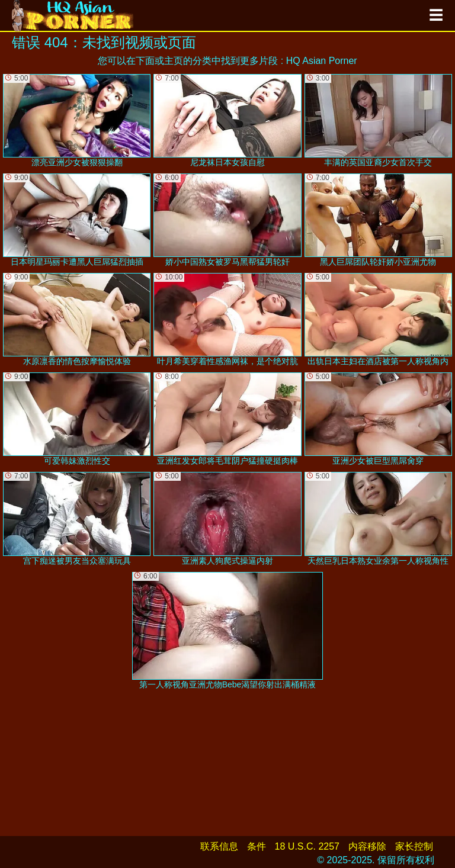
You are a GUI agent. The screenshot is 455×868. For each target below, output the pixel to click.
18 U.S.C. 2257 (307, 846)
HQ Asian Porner (322, 61)
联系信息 (219, 846)
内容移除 (367, 846)
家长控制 (414, 846)
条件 (257, 846)
